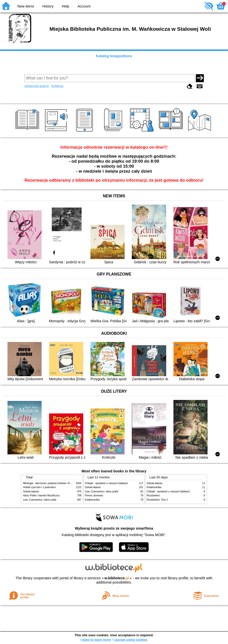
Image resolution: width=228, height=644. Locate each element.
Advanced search (37, 86)
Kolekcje (57, 86)
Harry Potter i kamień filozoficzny (41, 495)
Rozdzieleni (153, 495)
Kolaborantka (92, 500)
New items (26, 6)
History (48, 6)
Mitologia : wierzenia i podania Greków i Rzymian (51, 483)
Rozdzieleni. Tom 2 (157, 500)
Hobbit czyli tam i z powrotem (39, 487)
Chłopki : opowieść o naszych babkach (107, 483)
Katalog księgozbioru (114, 56)
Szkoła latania (31, 491)
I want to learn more (96, 640)
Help (66, 6)
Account (84, 6)
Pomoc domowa (94, 495)
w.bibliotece (117, 578)
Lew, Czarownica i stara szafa (40, 500)
